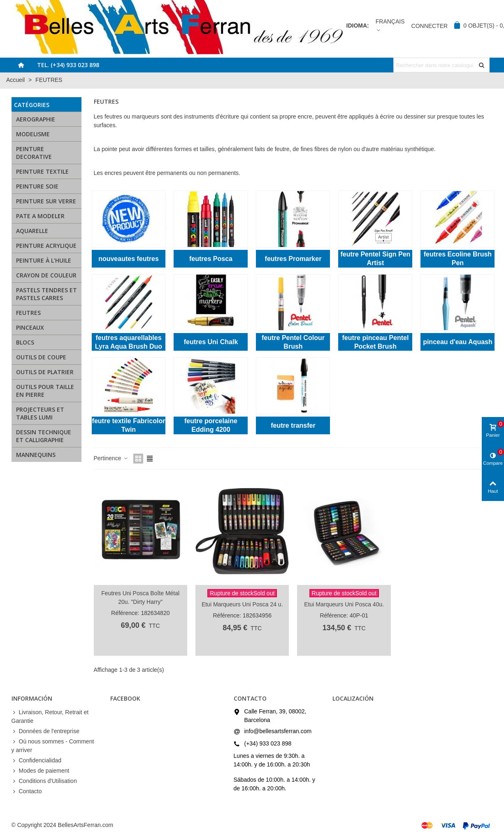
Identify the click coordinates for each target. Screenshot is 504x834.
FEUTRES (28, 313)
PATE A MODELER (40, 216)
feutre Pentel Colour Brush (293, 342)
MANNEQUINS (36, 455)
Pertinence (111, 458)
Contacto (27, 791)
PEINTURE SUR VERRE (46, 201)
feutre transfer (293, 425)
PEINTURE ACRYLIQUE (46, 246)
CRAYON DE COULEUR (46, 275)
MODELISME (33, 134)
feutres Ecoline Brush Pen (458, 259)
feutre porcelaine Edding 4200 (211, 425)
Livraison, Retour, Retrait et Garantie (50, 716)
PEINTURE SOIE (37, 186)
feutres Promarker (293, 259)
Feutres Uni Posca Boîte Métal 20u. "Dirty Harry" (140, 598)
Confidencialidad (37, 761)
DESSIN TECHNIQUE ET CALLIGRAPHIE (44, 436)
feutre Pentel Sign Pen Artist (376, 259)
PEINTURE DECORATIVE (34, 153)
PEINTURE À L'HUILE (44, 260)
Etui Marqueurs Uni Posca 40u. (344, 604)
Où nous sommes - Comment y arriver (53, 745)
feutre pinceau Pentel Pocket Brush (376, 342)
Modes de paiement (41, 771)
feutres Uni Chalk (211, 342)
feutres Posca (211, 259)
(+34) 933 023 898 (268, 743)
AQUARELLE (32, 231)
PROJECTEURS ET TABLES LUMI (40, 413)
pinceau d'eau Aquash (458, 342)
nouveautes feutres (129, 259)
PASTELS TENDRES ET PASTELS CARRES (46, 294)
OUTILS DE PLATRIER (45, 372)
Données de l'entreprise (45, 731)
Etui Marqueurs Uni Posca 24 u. (242, 604)
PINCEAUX (30, 327)
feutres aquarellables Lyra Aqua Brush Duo (129, 342)
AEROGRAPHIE (36, 119)
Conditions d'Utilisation (44, 781)
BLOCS (25, 342)
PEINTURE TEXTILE (42, 171)
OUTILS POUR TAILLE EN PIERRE (45, 391)
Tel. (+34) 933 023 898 (68, 65)
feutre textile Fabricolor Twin (129, 425)
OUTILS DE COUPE (41, 357)
